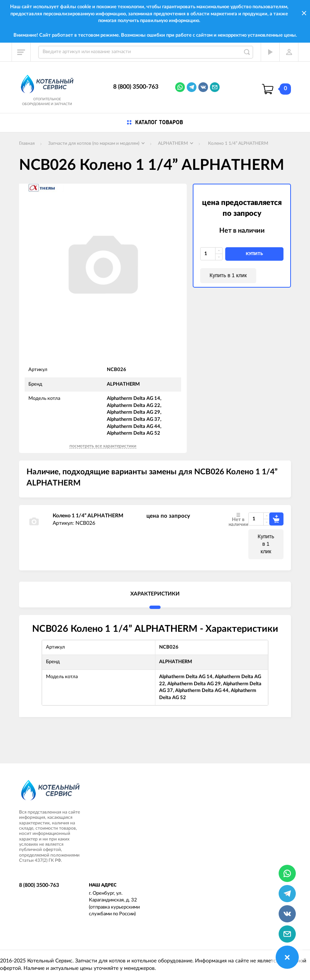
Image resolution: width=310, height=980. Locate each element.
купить (254, 254)
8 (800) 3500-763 (136, 87)
